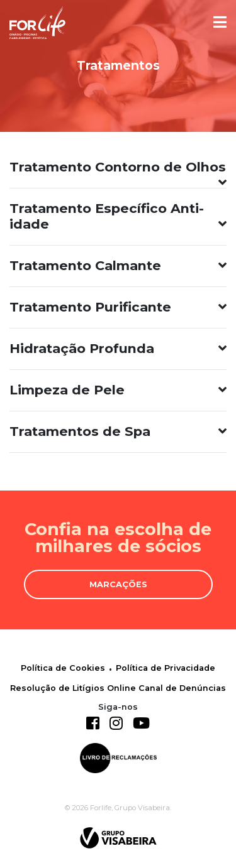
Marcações (118, 584)
